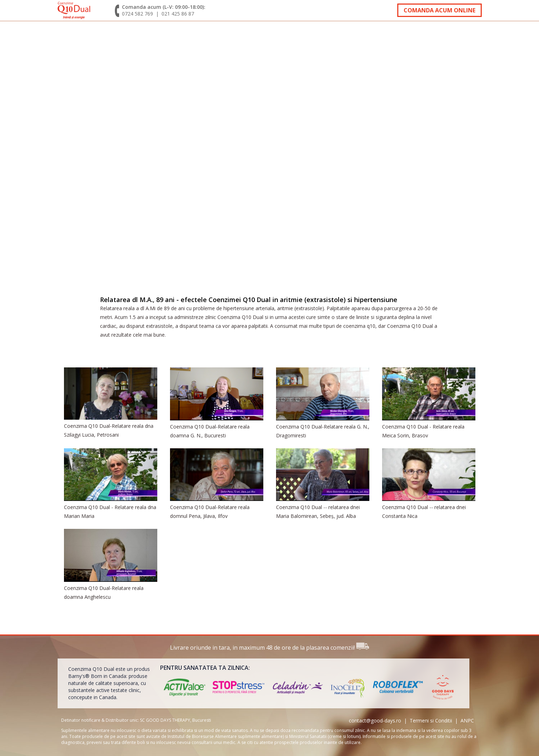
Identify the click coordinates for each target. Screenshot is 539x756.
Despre (100, 33)
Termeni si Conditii (431, 720)
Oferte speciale (405, 33)
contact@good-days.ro (375, 720)
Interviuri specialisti (229, 33)
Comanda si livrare (324, 33)
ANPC (467, 720)
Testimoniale (147, 33)
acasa (71, 33)
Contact (462, 33)
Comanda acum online (440, 10)
